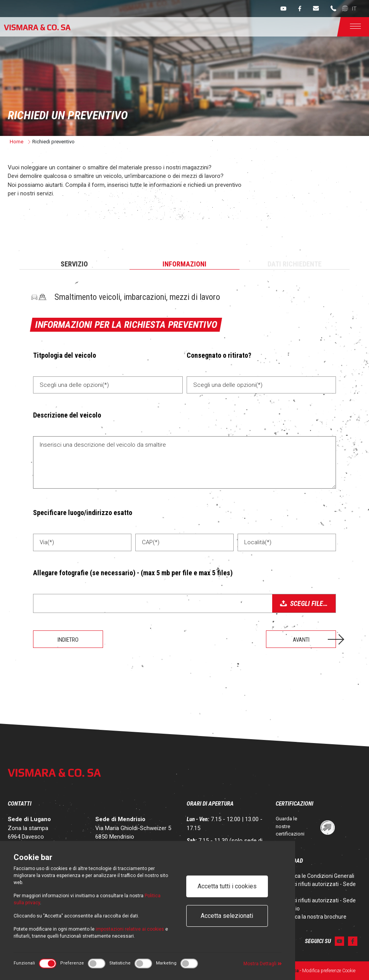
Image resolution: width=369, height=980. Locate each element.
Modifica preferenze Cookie (329, 971)
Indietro (68, 640)
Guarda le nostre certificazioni (290, 826)
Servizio (74, 264)
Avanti (301, 640)
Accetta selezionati (227, 916)
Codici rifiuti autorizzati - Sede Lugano (316, 888)
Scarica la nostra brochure (311, 917)
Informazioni (184, 264)
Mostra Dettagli (263, 964)
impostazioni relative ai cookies (130, 929)
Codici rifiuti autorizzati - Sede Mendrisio (316, 904)
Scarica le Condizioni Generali (315, 876)
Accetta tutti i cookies (227, 886)
